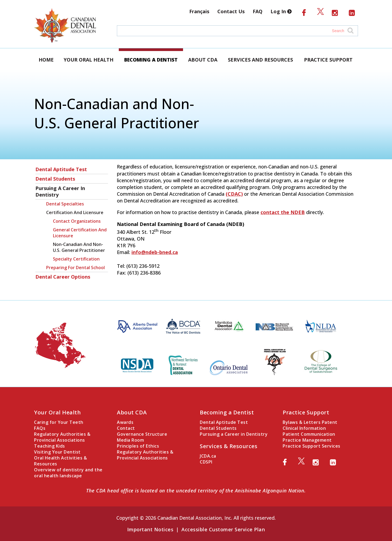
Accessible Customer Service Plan (223, 529)
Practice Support (328, 60)
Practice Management (307, 440)
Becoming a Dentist (151, 60)
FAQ (258, 11)
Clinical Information (304, 428)
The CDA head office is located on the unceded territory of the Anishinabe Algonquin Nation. (196, 491)
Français (199, 11)
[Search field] (232, 31)
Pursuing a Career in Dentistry (60, 191)
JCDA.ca (208, 456)
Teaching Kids (50, 446)
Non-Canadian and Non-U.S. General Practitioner (79, 247)
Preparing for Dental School (75, 268)
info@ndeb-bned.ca (155, 252)
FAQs (40, 428)
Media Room (130, 440)
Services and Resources (260, 60)
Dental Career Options (63, 277)
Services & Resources (229, 446)
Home (46, 60)
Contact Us (231, 11)
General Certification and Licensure (80, 233)
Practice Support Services (312, 446)
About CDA (203, 60)
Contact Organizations (77, 221)
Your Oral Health (89, 60)
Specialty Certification (76, 259)
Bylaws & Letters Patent (310, 422)
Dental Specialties (65, 204)
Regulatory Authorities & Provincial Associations (62, 437)
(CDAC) (234, 194)
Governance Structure (142, 434)
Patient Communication (309, 434)
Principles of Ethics (138, 446)
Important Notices (150, 529)
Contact (126, 428)
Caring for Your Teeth (59, 422)
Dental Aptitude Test (61, 169)
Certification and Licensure (75, 212)
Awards (125, 422)
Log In (282, 11)
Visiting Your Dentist (57, 452)
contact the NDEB (283, 212)
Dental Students (55, 179)
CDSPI (206, 462)
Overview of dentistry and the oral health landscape (68, 473)
